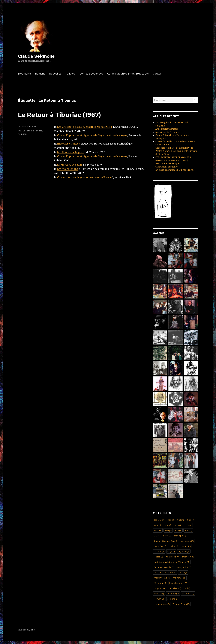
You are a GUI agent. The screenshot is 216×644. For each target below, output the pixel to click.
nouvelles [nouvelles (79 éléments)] (174, 588)
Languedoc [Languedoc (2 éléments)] (184, 567)
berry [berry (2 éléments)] (167, 536)
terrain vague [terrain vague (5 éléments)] (162, 604)
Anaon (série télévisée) (167, 129)
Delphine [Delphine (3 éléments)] (160, 546)
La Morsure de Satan (69, 165)
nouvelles (23, 134)
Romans (40, 74)
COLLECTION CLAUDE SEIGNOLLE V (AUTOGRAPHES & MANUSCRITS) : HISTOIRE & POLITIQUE (173, 161)
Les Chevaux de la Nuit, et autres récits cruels (85, 127)
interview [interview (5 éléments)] (188, 557)
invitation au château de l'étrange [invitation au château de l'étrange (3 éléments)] (172, 562)
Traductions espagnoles (167, 167)
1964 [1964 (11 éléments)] (167, 525)
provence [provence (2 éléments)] (188, 594)
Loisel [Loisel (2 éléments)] (183, 572)
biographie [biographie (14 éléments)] (181, 536)
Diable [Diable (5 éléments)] (173, 546)
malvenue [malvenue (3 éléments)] (179, 578)
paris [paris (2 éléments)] (188, 588)
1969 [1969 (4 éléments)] (168, 530)
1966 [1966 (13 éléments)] (188, 525)
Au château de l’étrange (167, 132)
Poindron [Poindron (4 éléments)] (173, 594)
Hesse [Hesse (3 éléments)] (158, 557)
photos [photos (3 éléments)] (159, 594)
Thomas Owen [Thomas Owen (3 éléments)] (181, 604)
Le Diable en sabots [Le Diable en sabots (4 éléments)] (165, 572)
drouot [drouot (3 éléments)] (186, 546)
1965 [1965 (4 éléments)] (177, 525)
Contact (158, 74)
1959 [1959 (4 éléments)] (180, 520)
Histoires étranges (68, 144)
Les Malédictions (68, 169)
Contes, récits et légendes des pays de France (84, 177)
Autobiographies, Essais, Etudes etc (128, 74)
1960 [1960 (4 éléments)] (190, 520)
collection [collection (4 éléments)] (187, 541)
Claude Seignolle (36, 56)
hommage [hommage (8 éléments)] (173, 557)
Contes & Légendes (91, 74)
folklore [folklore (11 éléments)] (159, 551)
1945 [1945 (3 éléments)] (170, 520)
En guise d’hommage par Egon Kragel (174, 170)
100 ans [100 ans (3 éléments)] (159, 520)
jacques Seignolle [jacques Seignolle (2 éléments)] (164, 567)
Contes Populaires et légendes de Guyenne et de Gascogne (92, 135)
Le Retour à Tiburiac (32, 131)
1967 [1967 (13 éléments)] (158, 530)
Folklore (70, 74)
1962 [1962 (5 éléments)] (157, 525)
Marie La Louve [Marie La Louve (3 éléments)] (178, 583)
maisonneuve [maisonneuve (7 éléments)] (162, 578)
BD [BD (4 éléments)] (157, 536)
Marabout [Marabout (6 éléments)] (160, 583)
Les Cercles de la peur (70, 152)
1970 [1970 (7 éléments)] (178, 530)
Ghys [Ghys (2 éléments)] (171, 551)
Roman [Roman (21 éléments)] (159, 599)
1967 (20, 131)
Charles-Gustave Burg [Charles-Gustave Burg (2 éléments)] (166, 541)
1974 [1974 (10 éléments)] (188, 530)
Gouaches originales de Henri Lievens (174, 148)
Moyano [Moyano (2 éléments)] (159, 588)
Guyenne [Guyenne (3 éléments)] (184, 551)
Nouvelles (55, 74)
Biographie (24, 74)
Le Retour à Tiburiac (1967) (59, 115)
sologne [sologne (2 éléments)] (173, 599)
